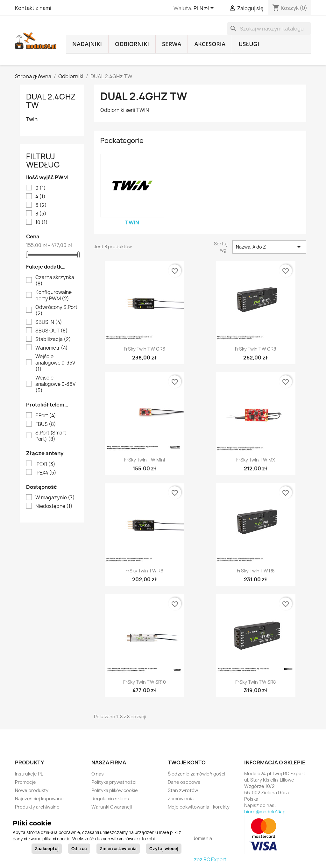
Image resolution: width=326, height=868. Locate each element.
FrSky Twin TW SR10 (145, 682)
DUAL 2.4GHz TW (51, 101)
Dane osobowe (184, 782)
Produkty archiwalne (37, 807)
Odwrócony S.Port (56, 311)
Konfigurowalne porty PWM (53, 296)
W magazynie (55, 498)
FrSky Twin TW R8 (256, 571)
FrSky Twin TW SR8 (255, 682)
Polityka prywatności (114, 782)
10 (42, 222)
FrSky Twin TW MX (256, 460)
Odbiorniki (132, 44)
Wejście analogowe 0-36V (55, 384)
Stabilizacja (53, 339)
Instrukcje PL (29, 774)
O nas (98, 774)
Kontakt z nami (33, 8)
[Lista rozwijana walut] (205, 9)
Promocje (25, 782)
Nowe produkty (32, 790)
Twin (32, 119)
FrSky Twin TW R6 (144, 571)
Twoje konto (187, 762)
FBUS (46, 424)
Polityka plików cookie (115, 790)
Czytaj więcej (164, 849)
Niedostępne (54, 506)
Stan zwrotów (183, 790)
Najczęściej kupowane (39, 799)
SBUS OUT (52, 331)
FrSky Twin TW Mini (145, 460)
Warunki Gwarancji (112, 807)
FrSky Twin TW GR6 (145, 349)
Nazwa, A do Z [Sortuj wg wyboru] (269, 247)
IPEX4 (46, 473)
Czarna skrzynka (55, 281)
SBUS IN (49, 322)
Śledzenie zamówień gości (196, 774)
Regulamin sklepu (110, 799)
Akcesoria (210, 44)
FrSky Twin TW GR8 (255, 349)
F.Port (46, 416)
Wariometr (52, 348)
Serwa (172, 44)
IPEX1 (45, 464)
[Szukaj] (269, 29)
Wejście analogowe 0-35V (55, 363)
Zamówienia (181, 799)
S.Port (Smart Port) (51, 436)
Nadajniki (87, 44)
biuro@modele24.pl (265, 812)
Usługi (249, 44)
